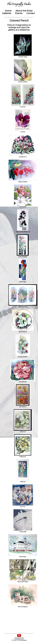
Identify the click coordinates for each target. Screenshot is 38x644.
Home (8, 11)
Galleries (7, 13)
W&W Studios (23, 640)
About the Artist (24, 11)
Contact (31, 13)
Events (19, 13)
